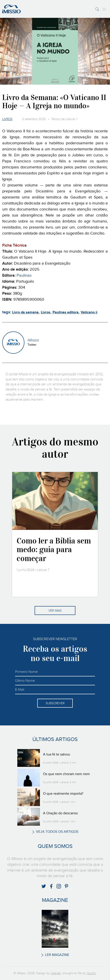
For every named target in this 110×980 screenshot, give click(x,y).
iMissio (33, 340)
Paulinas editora (66, 312)
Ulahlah (56, 973)
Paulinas (24, 275)
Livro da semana (25, 312)
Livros (7, 119)
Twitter (32, 345)
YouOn (91, 973)
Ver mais (55, 611)
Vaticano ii (89, 312)
